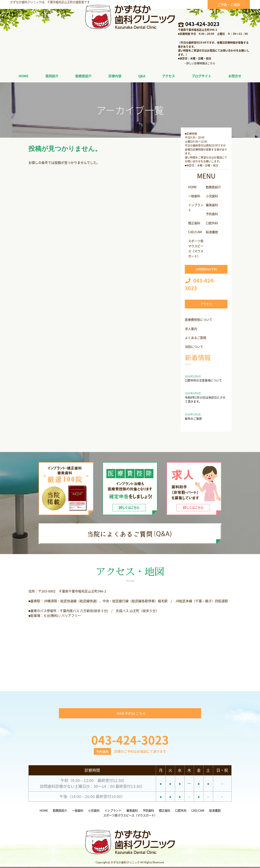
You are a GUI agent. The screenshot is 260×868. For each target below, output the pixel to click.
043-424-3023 (202, 24)
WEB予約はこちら (131, 715)
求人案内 (191, 327)
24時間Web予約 (206, 268)
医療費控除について (199, 318)
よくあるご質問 (196, 336)
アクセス (206, 303)
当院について (195, 345)
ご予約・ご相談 (229, 4)
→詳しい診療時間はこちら (199, 63)
